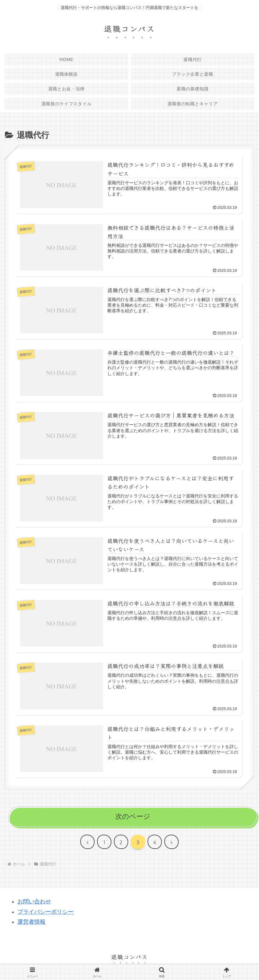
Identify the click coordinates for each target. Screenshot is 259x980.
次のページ (133, 816)
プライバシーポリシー (45, 912)
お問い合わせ (34, 902)
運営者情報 (31, 922)
